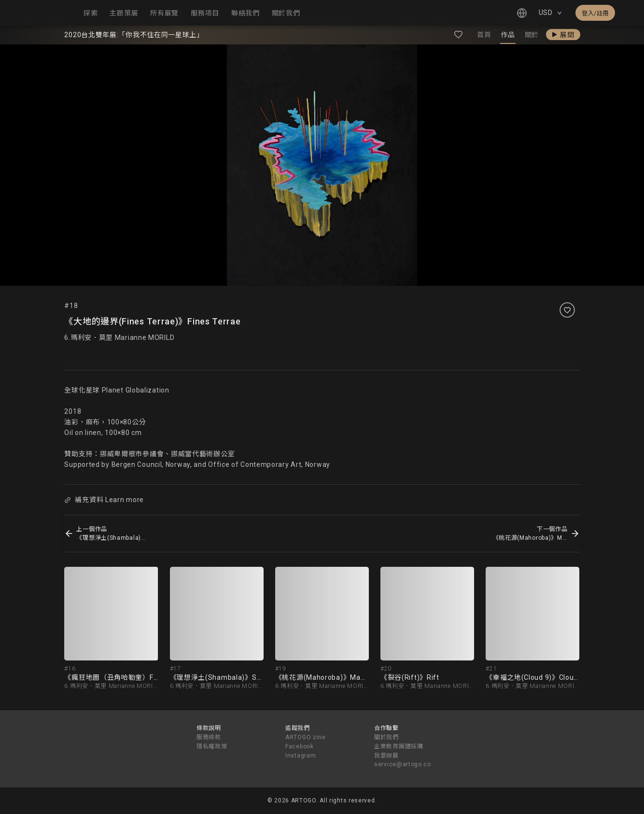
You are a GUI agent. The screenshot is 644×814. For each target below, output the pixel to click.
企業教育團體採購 (399, 746)
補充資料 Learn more (104, 500)
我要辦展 (386, 756)
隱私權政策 (212, 746)
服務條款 (209, 737)
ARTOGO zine (306, 737)
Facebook (300, 746)
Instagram (301, 756)
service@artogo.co (403, 764)
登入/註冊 (595, 14)
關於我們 (386, 737)
